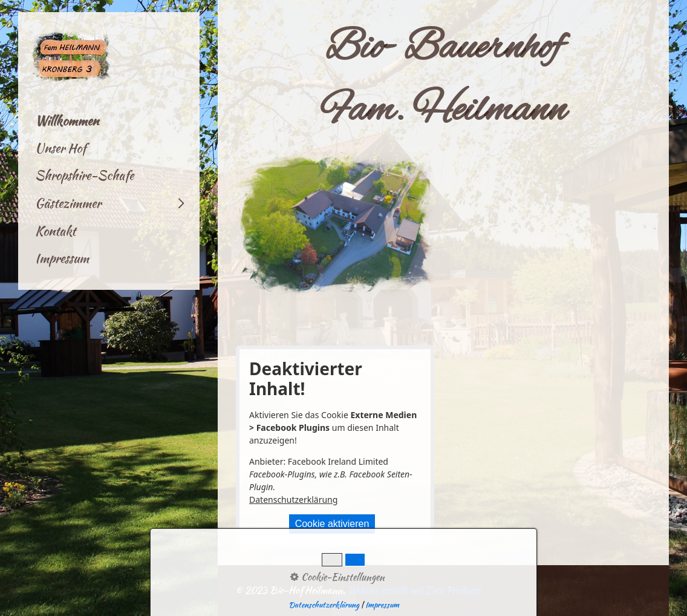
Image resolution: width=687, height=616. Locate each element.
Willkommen (67, 121)
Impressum (62, 258)
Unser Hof (60, 148)
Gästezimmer (68, 203)
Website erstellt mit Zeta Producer (414, 590)
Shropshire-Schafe (84, 175)
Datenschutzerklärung (293, 500)
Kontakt (55, 231)
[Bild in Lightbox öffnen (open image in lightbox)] (335, 226)
